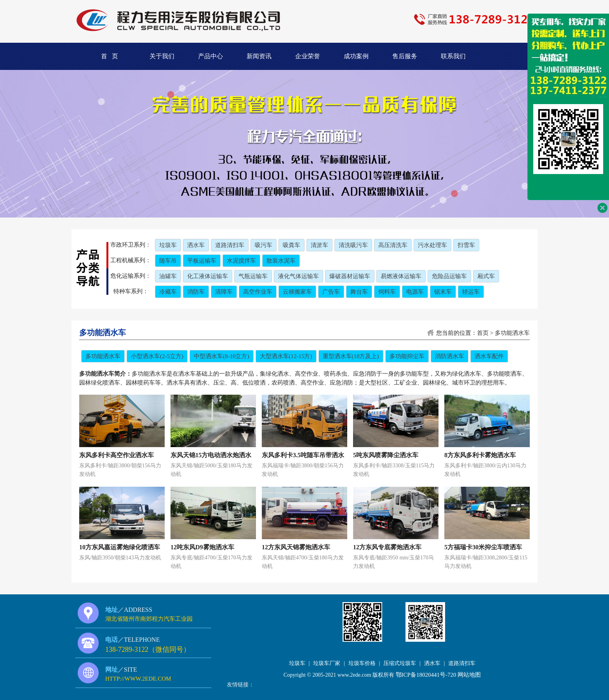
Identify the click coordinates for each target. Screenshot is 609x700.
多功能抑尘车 (407, 356)
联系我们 (453, 56)
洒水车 (196, 245)
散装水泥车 (281, 261)
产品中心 (211, 56)
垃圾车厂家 (327, 663)
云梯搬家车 (297, 292)
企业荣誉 (308, 56)
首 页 (110, 56)
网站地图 (469, 675)
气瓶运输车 (253, 276)
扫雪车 (466, 245)
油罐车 (168, 276)
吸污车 (264, 245)
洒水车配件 (489, 356)
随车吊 (168, 261)
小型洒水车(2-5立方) (157, 356)
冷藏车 (168, 292)
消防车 (196, 292)
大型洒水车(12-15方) (286, 356)
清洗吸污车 (353, 245)
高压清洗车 (393, 245)
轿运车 (471, 292)
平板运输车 (202, 261)
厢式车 (486, 276)
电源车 (415, 292)
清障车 (224, 292)
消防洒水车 (450, 356)
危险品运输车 (449, 276)
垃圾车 (168, 245)
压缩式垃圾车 (400, 663)
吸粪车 (291, 245)
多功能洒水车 (512, 333)
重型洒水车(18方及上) (351, 356)
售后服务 (405, 56)
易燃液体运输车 (401, 276)
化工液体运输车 (208, 276)
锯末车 (443, 292)
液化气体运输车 (298, 276)
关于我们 (162, 56)
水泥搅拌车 (241, 261)
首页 (483, 333)
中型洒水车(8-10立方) (222, 356)
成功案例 (356, 56)
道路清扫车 (230, 245)
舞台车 (359, 292)
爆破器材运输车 (350, 276)
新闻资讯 (259, 56)
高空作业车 (258, 292)
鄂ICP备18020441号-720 (426, 675)
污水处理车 (432, 245)
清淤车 (319, 245)
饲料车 (387, 292)
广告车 (331, 292)
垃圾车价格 (362, 663)
